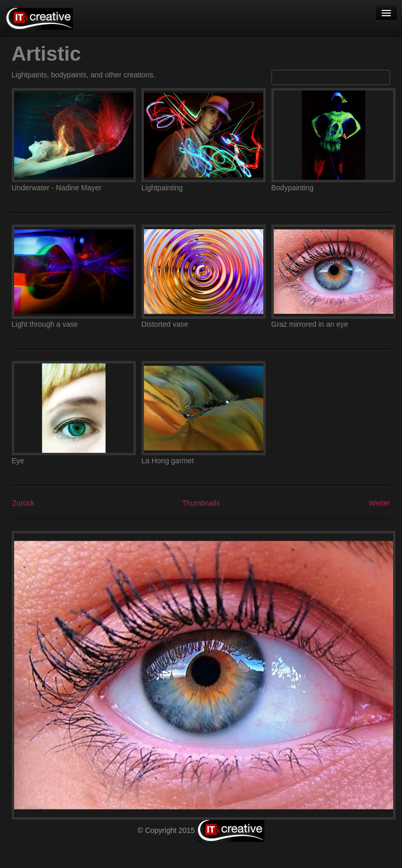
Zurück (23, 503)
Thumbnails (201, 503)
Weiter (379, 503)
